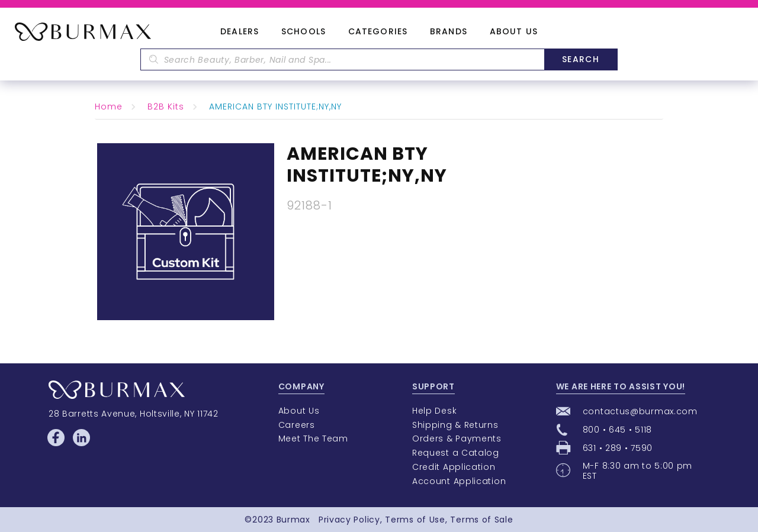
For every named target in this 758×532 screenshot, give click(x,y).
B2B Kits (166, 107)
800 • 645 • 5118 (617, 430)
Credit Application (454, 467)
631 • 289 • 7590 (618, 448)
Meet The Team (313, 439)
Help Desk (434, 411)
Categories (378, 32)
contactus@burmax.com (640, 411)
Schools (303, 32)
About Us (514, 32)
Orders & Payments (457, 439)
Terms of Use (415, 520)
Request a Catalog (456, 453)
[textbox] (342, 59)
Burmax (293, 520)
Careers (297, 425)
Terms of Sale (481, 520)
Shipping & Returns (455, 425)
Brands (449, 32)
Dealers (240, 32)
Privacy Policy (349, 520)
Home (109, 107)
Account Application (459, 481)
